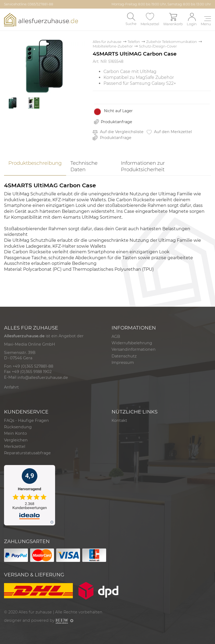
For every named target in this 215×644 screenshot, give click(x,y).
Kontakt (119, 420)
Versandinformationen (134, 349)
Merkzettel (15, 447)
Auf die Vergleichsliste (118, 132)
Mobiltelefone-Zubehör (113, 46)
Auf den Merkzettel (169, 132)
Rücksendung (18, 427)
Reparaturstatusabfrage (27, 453)
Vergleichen (16, 440)
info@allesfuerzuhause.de (43, 378)
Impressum (123, 363)
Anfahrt (11, 387)
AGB (116, 336)
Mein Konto (15, 433)
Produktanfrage (117, 122)
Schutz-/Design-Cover (158, 46)
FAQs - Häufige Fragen (26, 420)
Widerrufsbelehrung (132, 343)
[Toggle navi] (206, 21)
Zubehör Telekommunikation (172, 42)
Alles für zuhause (107, 42)
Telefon (134, 42)
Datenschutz (124, 356)
